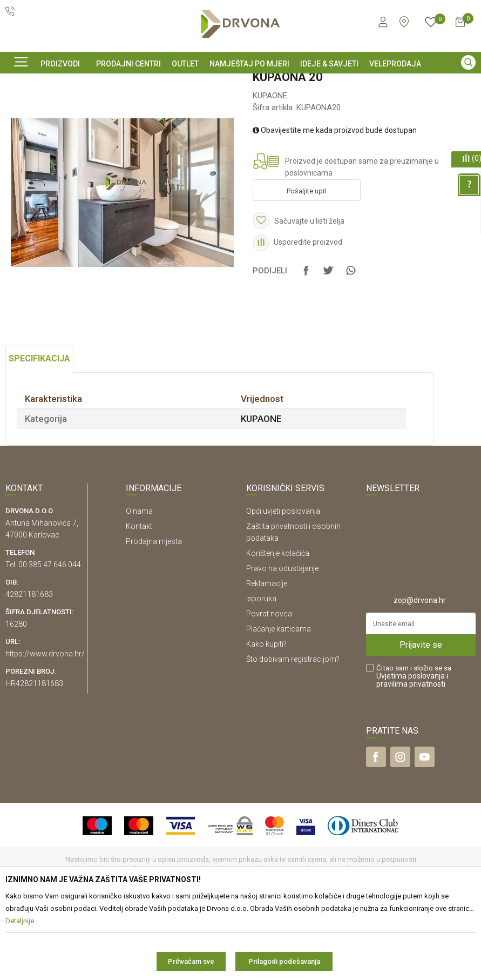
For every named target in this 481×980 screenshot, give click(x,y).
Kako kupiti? (266, 717)
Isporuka (261, 672)
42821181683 (29, 668)
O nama (139, 585)
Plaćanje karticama (279, 702)
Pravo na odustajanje (282, 642)
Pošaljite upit (307, 264)
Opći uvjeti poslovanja (283, 585)
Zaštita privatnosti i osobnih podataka (293, 606)
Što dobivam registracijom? (293, 733)
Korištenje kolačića (278, 627)
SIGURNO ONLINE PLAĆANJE (240, 83)
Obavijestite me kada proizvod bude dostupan (335, 204)
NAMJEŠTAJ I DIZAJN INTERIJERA (96, 107)
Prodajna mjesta (154, 615)
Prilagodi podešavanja (284, 961)
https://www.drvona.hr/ (45, 727)
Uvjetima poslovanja (411, 749)
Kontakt (139, 600)
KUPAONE (173, 107)
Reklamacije (267, 657)
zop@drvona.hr (420, 674)
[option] (240, 83)
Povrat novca (269, 687)
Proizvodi (20, 107)
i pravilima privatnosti (412, 753)
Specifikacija (39, 432)
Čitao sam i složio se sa (414, 750)
